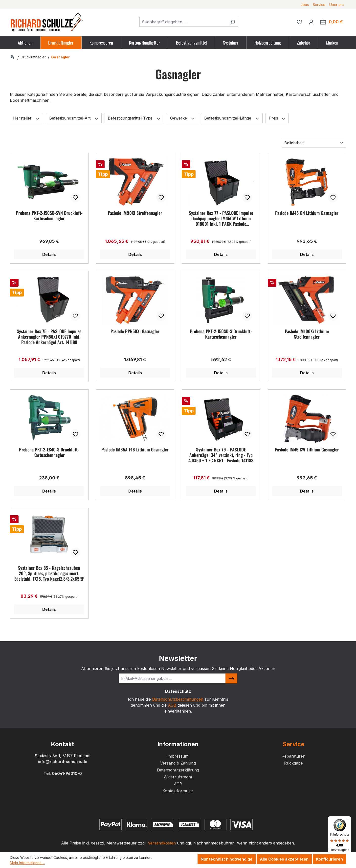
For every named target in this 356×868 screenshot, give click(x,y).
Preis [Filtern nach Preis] (277, 118)
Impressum (178, 756)
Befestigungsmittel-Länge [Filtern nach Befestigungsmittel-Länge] (232, 118)
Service (319, 5)
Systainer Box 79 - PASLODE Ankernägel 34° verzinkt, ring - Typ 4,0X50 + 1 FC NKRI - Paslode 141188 (221, 455)
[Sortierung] (314, 143)
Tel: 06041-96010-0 (63, 773)
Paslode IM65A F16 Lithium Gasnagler (135, 450)
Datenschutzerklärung (178, 770)
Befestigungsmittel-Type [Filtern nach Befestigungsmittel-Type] (134, 118)
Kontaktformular (178, 791)
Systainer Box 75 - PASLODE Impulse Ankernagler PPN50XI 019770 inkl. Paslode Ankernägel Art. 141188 (49, 337)
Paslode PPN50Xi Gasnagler (135, 331)
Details (49, 254)
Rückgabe (293, 763)
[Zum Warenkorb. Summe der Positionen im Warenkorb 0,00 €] (332, 22)
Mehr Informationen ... (27, 863)
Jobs (305, 5)
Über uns (337, 5)
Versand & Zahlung (178, 763)
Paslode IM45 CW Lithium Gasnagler (307, 450)
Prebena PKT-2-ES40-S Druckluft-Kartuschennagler (49, 452)
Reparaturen (293, 756)
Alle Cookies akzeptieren (284, 859)
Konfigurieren (329, 859)
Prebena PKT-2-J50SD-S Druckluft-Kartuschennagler (221, 334)
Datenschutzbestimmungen (178, 699)
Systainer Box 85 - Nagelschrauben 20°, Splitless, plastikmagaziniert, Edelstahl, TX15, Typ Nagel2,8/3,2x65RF (49, 573)
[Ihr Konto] (311, 22)
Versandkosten (162, 843)
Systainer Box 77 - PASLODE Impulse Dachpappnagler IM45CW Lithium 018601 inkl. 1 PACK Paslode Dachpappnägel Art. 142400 (221, 218)
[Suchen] (233, 22)
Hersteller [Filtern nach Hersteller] (26, 118)
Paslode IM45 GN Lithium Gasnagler (307, 213)
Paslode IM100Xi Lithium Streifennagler (307, 334)
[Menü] (348, 819)
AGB (172, 705)
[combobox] (183, 22)
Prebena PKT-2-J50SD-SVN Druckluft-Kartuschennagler (49, 216)
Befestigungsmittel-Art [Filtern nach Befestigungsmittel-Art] (74, 118)
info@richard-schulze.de (63, 762)
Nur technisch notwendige (227, 859)
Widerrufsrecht (178, 777)
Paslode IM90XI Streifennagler (135, 213)
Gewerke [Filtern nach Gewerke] (183, 118)
